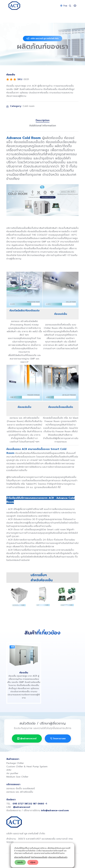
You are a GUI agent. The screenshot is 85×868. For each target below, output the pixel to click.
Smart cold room (56, 530)
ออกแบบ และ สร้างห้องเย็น (20, 792)
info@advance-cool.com (55, 810)
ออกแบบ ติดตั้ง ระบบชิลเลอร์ (21, 789)
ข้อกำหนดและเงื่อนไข (39, 857)
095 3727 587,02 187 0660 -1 (30, 804)
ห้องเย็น (24, 672)
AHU (9, 770)
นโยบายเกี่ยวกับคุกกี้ (22, 857)
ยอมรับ (20, 862)
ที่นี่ (59, 487)
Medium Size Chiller (17, 777)
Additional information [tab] (43, 126)
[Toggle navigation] (75, 6)
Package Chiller (15, 763)
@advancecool (27, 739)
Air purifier (12, 773)
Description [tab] (43, 120)
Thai (64, 6)
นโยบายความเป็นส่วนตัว (58, 857)
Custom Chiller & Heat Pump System (27, 767)
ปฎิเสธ (33, 862)
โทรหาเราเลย (58, 739)
